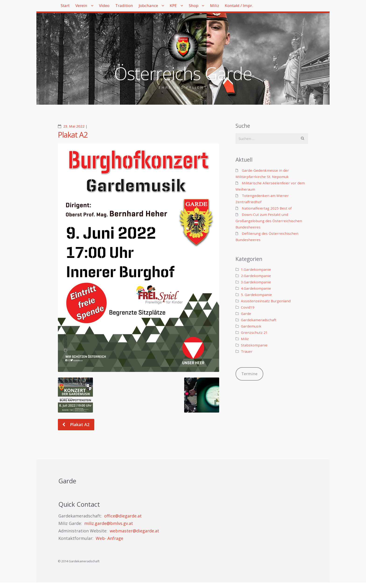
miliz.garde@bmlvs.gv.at (109, 523)
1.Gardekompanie (256, 269)
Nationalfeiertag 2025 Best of (267, 208)
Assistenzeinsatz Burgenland (266, 301)
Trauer (247, 351)
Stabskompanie (254, 345)
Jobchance (170, 7)
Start (68, 7)
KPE (200, 7)
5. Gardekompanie (256, 295)
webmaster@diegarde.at (134, 531)
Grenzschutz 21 (254, 332)
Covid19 (248, 307)
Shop (225, 7)
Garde (246, 314)
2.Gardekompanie (256, 276)
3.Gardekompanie (256, 282)
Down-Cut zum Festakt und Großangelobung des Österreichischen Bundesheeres (269, 221)
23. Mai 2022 (74, 126)
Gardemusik (251, 326)
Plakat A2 (73, 135)
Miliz (250, 7)
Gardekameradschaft (259, 320)
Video (116, 7)
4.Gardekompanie (256, 288)
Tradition (141, 7)
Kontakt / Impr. (280, 7)
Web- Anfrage (109, 538)
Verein (89, 7)
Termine (249, 374)
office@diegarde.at (123, 516)
